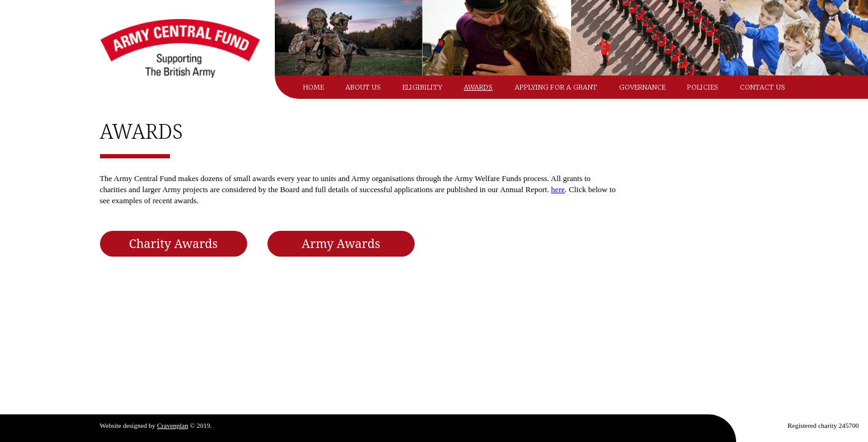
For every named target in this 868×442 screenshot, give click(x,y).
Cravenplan (173, 425)
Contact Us (762, 87)
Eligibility (422, 87)
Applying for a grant (556, 87)
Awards (478, 87)
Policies (703, 87)
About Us (363, 87)
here (558, 189)
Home (313, 87)
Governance (642, 87)
